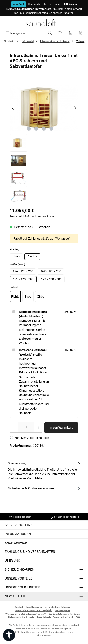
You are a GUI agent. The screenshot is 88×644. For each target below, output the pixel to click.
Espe (28, 296)
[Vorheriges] (13, 108)
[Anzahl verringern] (14, 428)
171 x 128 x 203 (23, 279)
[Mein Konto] (70, 33)
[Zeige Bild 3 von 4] (44, 129)
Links (16, 256)
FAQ (78, 617)
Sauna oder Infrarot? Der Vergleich (33, 610)
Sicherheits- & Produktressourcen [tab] (44, 488)
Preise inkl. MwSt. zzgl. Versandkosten (32, 217)
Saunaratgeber (62, 610)
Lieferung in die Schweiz (21, 617)
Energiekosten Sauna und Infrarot (55, 617)
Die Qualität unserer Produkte (64, 614)
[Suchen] (50, 33)
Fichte (15, 296)
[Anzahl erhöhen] (38, 428)
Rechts (32, 256)
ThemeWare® (44, 635)
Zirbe (41, 296)
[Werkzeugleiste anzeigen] (9, 635)
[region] (44, 143)
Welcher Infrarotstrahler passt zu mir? (25, 614)
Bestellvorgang (34, 607)
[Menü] (15, 33)
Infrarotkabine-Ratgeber (57, 607)
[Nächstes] (75, 108)
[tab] (44, 471)
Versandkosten (62, 625)
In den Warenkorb (61, 427)
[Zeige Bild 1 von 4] (29, 129)
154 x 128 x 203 (23, 271)
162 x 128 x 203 (51, 271)
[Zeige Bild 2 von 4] (36, 129)
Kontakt (19, 607)
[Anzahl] (26, 428)
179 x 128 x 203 (51, 279)
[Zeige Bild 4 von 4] (51, 129)
